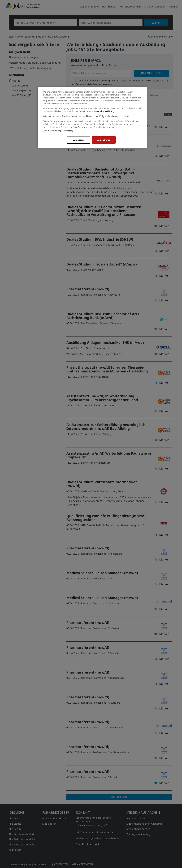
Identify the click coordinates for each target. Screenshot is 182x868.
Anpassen (79, 140)
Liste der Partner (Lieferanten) (58, 131)
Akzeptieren (104, 140)
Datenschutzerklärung (104, 111)
